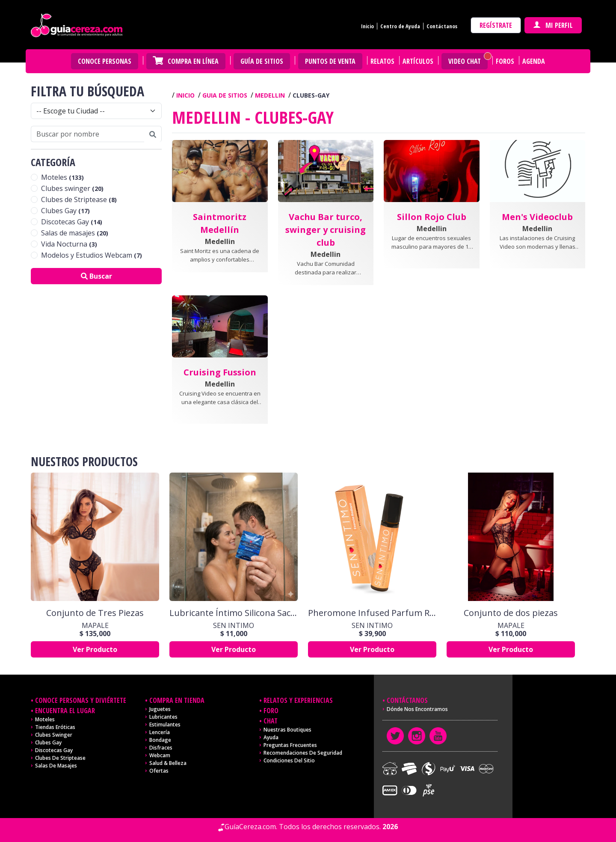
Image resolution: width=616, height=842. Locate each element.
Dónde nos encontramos (417, 709)
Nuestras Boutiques (287, 730)
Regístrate (496, 25)
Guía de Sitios (262, 61)
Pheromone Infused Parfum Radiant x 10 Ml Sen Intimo (372, 613)
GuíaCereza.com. (251, 827)
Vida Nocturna (69, 244)
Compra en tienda (177, 700)
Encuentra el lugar (65, 711)
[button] (220, 219)
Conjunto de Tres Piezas (95, 613)
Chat (271, 721)
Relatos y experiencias (298, 700)
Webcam (160, 755)
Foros (505, 61)
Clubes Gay (65, 211)
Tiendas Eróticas (55, 727)
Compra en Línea (193, 61)
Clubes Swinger (54, 735)
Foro (271, 711)
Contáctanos (442, 26)
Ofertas (159, 771)
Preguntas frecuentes (290, 745)
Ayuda (271, 737)
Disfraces (161, 748)
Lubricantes (163, 717)
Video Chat (465, 61)
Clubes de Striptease (79, 199)
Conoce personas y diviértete (81, 700)
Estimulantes (165, 724)
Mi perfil (553, 25)
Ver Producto (95, 649)
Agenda (534, 61)
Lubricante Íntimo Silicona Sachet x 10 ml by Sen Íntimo (234, 613)
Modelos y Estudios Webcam (92, 255)
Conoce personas (105, 61)
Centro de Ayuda (400, 26)
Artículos (418, 61)
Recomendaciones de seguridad (303, 753)
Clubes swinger (72, 188)
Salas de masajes (75, 233)
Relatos (382, 61)
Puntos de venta (330, 61)
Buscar (96, 276)
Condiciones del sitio (289, 760)
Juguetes (160, 709)
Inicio (367, 26)
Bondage (160, 740)
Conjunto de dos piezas (511, 613)
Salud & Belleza (168, 763)
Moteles (62, 177)
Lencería (160, 732)
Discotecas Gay (72, 222)
